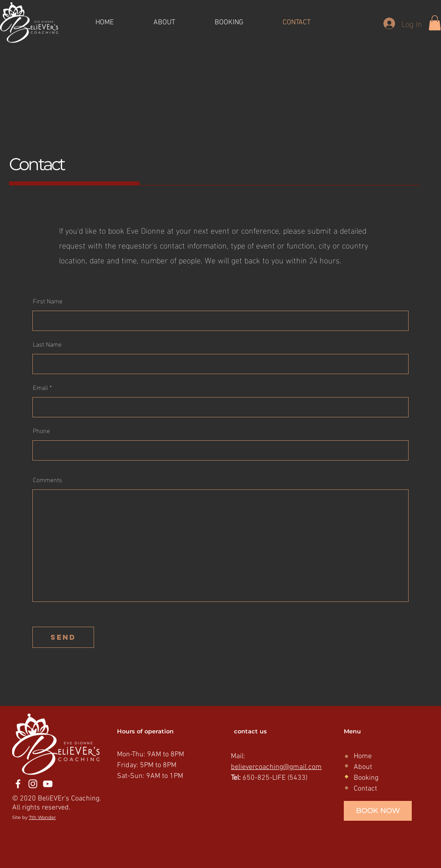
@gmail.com (302, 767)
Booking (366, 778)
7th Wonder (42, 817)
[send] (63, 637)
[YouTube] (48, 784)
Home (363, 756)
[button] (435, 23)
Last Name (47, 344)
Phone (41, 430)
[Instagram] (33, 784)
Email (40, 387)
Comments (47, 479)
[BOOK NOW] (378, 811)
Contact (365, 789)
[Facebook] (18, 784)
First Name (48, 301)
